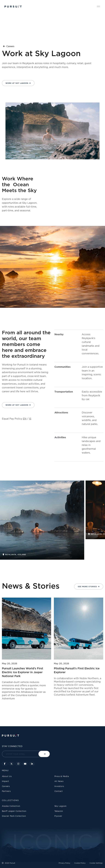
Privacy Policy (64, 863)
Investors (59, 786)
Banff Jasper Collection (14, 811)
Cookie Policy (80, 863)
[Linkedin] (32, 764)
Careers (9, 46)
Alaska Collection (11, 806)
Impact (6, 781)
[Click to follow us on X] (11, 764)
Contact (59, 791)
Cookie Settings (96, 863)
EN (25, 419)
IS (30, 419)
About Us (7, 776)
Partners (6, 791)
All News (59, 781)
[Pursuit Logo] (13, 7)
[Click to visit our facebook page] (5, 764)
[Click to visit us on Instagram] (18, 764)
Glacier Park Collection (14, 816)
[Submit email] (44, 754)
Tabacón (59, 811)
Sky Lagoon (61, 806)
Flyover (58, 816)
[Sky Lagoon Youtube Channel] (25, 764)
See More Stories (87, 587)
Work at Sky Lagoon (17, 83)
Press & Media (62, 776)
